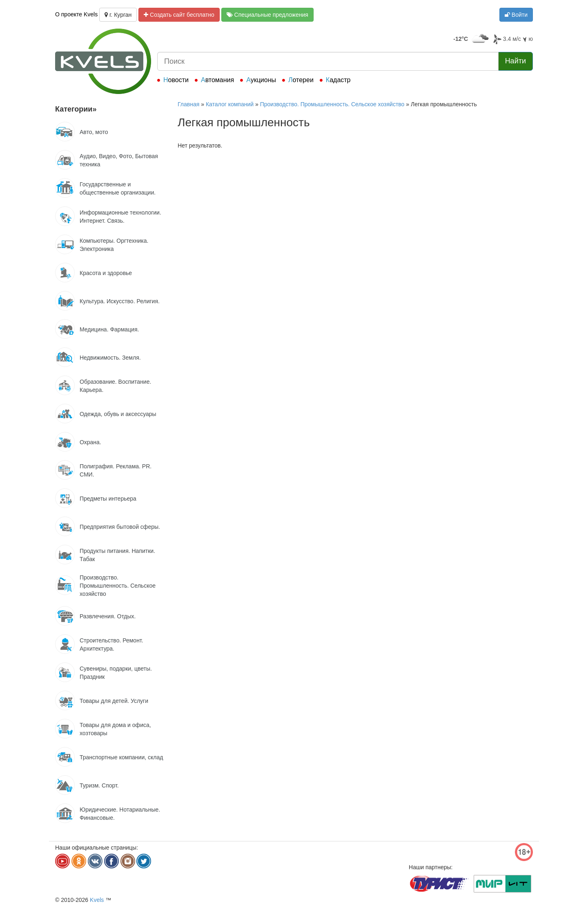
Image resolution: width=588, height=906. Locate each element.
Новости (176, 80)
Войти (516, 15)
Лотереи (301, 80)
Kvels (97, 900)
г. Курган (118, 15)
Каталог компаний (230, 104)
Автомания (217, 80)
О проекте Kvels (76, 14)
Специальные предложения (267, 15)
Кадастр (338, 80)
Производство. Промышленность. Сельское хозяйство (332, 104)
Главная (188, 104)
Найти (516, 61)
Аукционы (261, 80)
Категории (76, 109)
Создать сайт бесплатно (179, 15)
